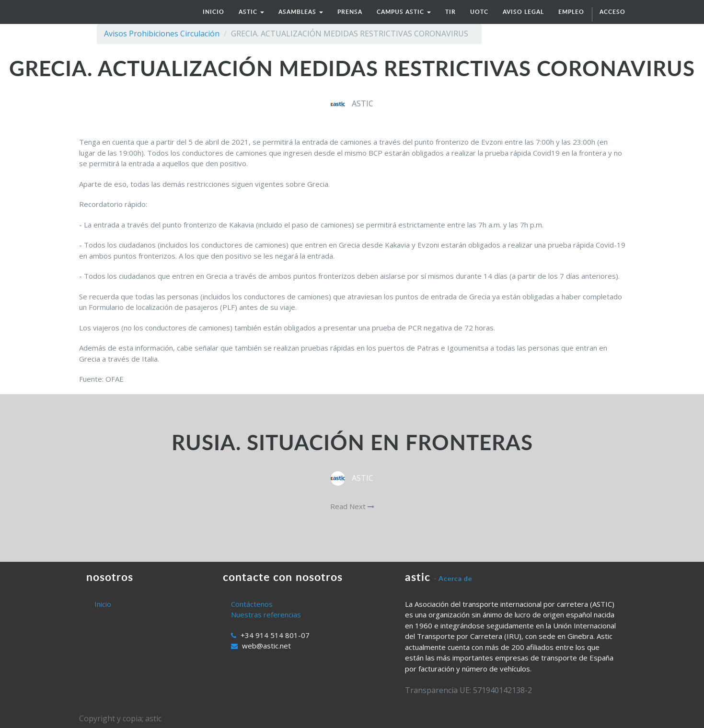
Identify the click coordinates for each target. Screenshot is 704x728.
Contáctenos (252, 604)
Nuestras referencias (266, 614)
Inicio (103, 604)
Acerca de (455, 578)
